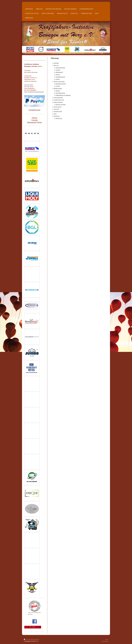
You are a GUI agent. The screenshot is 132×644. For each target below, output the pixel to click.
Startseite (56, 63)
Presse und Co (58, 107)
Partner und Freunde (59, 82)
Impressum (57, 116)
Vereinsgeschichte (60, 68)
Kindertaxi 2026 (58, 111)
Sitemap (37, 639)
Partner (35, 118)
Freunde (58, 86)
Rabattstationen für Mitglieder (63, 95)
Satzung (58, 75)
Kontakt (58, 79)
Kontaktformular (35, 110)
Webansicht (105, 641)
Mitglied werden (58, 88)
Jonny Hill (56, 109)
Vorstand (58, 70)
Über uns (56, 65)
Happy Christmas (58, 102)
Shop (55, 114)
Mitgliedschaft (59, 72)
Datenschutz (59, 118)
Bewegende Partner (61, 84)
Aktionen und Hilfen (61, 105)
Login (107, 639)
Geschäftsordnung (60, 77)
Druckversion (29, 639)
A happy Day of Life (59, 100)
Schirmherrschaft (58, 98)
